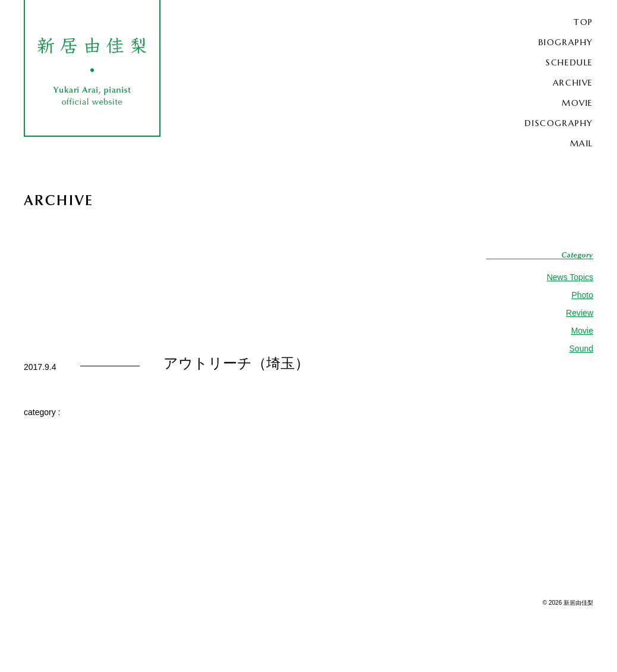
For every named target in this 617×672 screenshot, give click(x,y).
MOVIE (577, 103)
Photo (582, 295)
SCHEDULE (569, 62)
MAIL (582, 143)
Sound (581, 348)
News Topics (570, 277)
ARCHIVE (573, 83)
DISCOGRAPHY (559, 123)
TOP (583, 22)
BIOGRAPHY (566, 42)
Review (580, 313)
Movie (582, 331)
